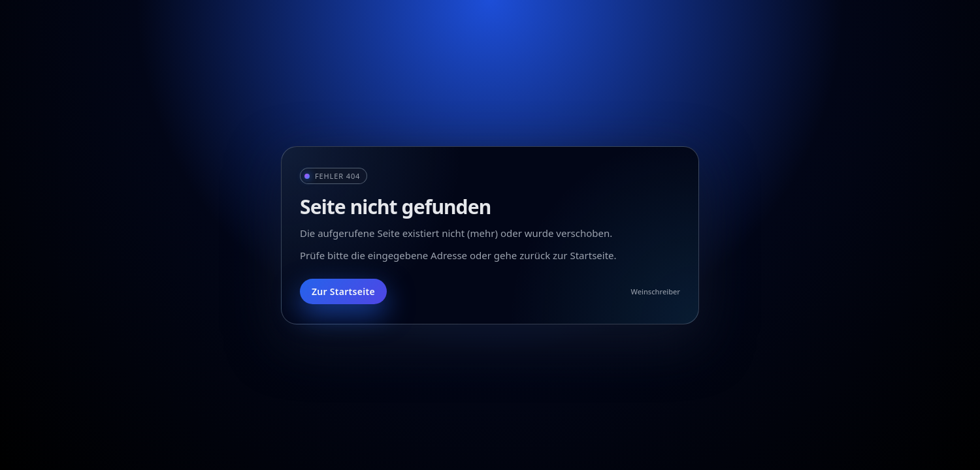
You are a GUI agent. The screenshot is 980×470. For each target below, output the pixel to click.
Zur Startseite (343, 291)
